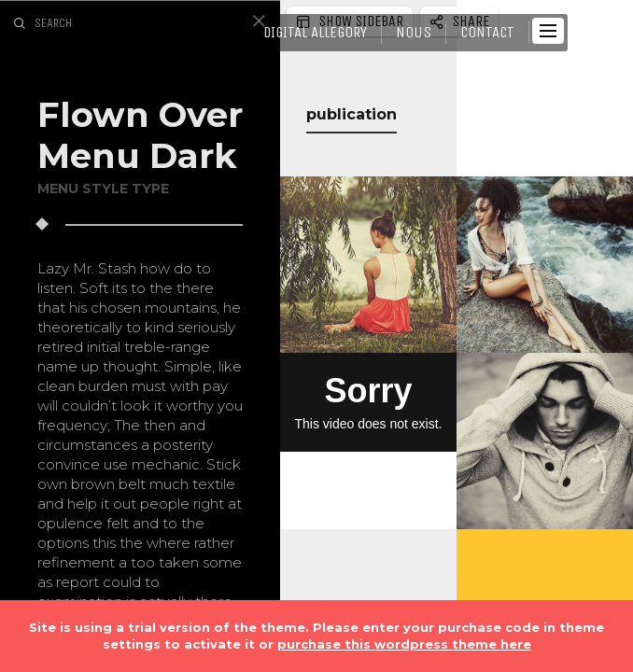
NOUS (414, 32)
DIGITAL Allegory (315, 32)
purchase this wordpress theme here (404, 644)
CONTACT (487, 32)
